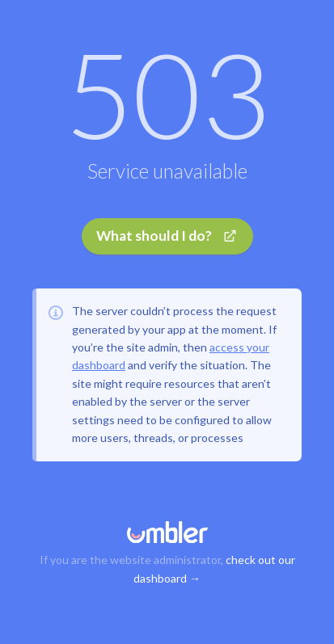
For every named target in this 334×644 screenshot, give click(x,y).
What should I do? (167, 236)
